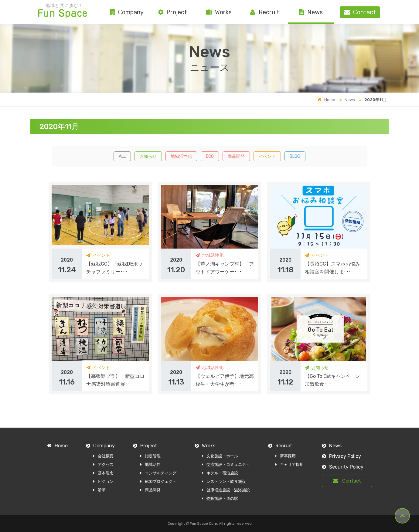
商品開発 (236, 156)
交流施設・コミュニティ (226, 464)
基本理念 (103, 473)
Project (173, 12)
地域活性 (150, 464)
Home (326, 100)
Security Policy (343, 467)
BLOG (295, 156)
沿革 (99, 490)
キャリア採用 (290, 464)
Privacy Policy (341, 456)
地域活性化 (181, 156)
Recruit (265, 12)
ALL (122, 156)
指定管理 (150, 456)
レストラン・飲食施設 (224, 481)
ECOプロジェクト (158, 481)
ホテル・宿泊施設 (220, 473)
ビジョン (103, 481)
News (311, 12)
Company (127, 12)
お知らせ (148, 156)
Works (219, 12)
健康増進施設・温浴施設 (226, 490)
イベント (267, 156)
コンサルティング (158, 473)
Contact (347, 481)
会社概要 (103, 456)
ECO (210, 156)
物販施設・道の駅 (220, 498)
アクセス (103, 464)
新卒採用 (286, 456)
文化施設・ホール (220, 456)
